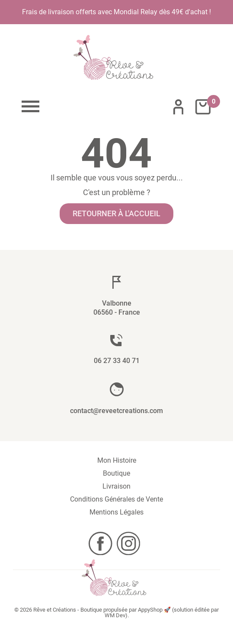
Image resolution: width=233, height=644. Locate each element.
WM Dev (115, 615)
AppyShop (150, 610)
